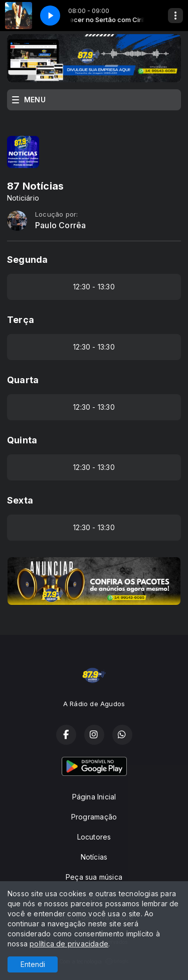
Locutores (94, 837)
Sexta (20, 500)
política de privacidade (69, 944)
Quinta (22, 440)
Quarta (23, 380)
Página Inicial (94, 797)
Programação (94, 817)
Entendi (33, 964)
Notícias (94, 857)
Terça (21, 320)
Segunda (27, 260)
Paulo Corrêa (61, 225)
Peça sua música (94, 877)
